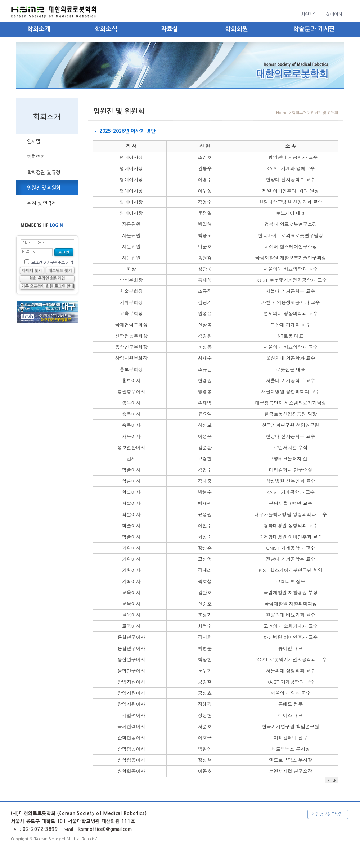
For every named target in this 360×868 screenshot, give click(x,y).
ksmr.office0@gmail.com (105, 829)
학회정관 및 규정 (44, 172)
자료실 (170, 29)
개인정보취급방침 (327, 814)
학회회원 (236, 29)
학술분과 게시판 (314, 29)
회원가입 (309, 14)
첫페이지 (334, 14)
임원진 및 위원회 (44, 188)
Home (282, 113)
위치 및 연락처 (41, 203)
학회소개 (39, 29)
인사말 (34, 141)
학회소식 (106, 29)
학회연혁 (36, 157)
